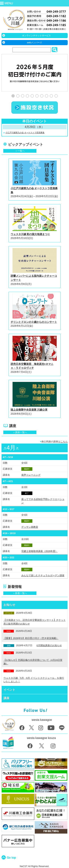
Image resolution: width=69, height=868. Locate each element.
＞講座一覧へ (20, 432)
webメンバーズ (34, 43)
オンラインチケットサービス (36, 36)
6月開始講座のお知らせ (49, 645)
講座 (6, 698)
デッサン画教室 (30, 527)
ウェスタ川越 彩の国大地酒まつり (30, 234)
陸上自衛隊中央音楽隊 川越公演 (29, 410)
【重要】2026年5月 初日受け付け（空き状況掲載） (31, 638)
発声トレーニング (31, 475)
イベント (9, 690)
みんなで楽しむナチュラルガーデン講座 (43, 575)
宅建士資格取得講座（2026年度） (39, 551)
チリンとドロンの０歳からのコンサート (34, 322)
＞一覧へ (20, 151)
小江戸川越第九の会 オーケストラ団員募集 (25, 133)
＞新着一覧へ (20, 593)
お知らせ (9, 605)
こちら (64, 442)
